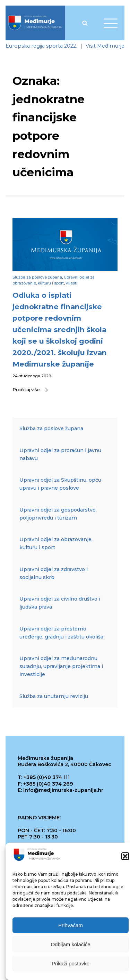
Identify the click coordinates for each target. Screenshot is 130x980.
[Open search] (85, 23)
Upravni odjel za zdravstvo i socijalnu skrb (54, 573)
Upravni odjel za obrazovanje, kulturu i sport (56, 543)
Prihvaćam (71, 925)
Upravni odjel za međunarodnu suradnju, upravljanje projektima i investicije (61, 666)
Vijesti (71, 283)
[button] (125, 856)
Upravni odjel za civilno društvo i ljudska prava (60, 603)
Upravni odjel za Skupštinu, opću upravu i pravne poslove (60, 484)
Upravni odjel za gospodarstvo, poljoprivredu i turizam (58, 514)
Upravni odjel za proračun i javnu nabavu (60, 454)
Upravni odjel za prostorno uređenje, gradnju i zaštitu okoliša (61, 633)
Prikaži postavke (71, 963)
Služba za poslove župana (37, 277)
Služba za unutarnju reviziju (54, 696)
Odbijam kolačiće (70, 944)
